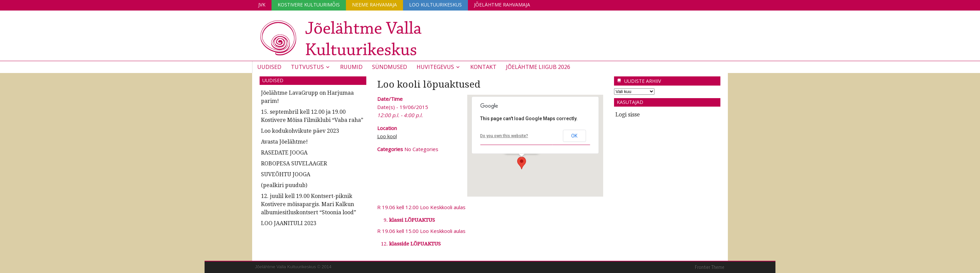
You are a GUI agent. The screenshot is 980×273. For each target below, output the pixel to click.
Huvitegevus (435, 67)
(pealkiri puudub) (284, 185)
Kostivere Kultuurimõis (309, 5)
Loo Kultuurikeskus (435, 5)
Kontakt (483, 67)
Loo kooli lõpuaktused (429, 84)
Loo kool (387, 136)
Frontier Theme (710, 267)
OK (574, 136)
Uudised (269, 67)
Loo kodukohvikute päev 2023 (300, 131)
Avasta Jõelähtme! (284, 142)
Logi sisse (628, 115)
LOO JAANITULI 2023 (289, 223)
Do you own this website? (504, 136)
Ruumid (351, 67)
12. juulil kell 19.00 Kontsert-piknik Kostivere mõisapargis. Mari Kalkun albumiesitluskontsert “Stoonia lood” (309, 204)
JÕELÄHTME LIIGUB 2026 (538, 67)
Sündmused (390, 67)
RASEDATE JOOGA (284, 153)
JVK (262, 5)
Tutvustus (307, 67)
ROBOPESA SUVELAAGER (294, 163)
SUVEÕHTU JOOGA (286, 174)
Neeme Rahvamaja (374, 5)
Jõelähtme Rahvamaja (502, 5)
